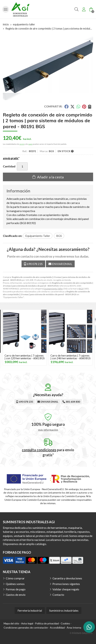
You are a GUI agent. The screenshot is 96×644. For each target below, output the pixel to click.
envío (22, 144)
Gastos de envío (16, 595)
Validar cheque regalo (66, 589)
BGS (81, 289)
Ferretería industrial (30, 610)
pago (30, 144)
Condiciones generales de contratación (26, 628)
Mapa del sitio (11, 623)
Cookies (65, 623)
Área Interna (74, 628)
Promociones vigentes (66, 584)
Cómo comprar (15, 578)
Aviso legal (27, 623)
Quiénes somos (15, 584)
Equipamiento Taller (53, 289)
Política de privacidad (47, 623)
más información (48, 430)
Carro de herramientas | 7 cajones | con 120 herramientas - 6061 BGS (25, 357)
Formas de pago (16, 589)
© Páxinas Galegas (81, 633)
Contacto (58, 595)
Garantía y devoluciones (67, 578)
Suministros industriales (64, 610)
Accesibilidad (57, 628)
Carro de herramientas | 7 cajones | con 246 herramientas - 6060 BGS (71, 357)
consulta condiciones (39, 450)
